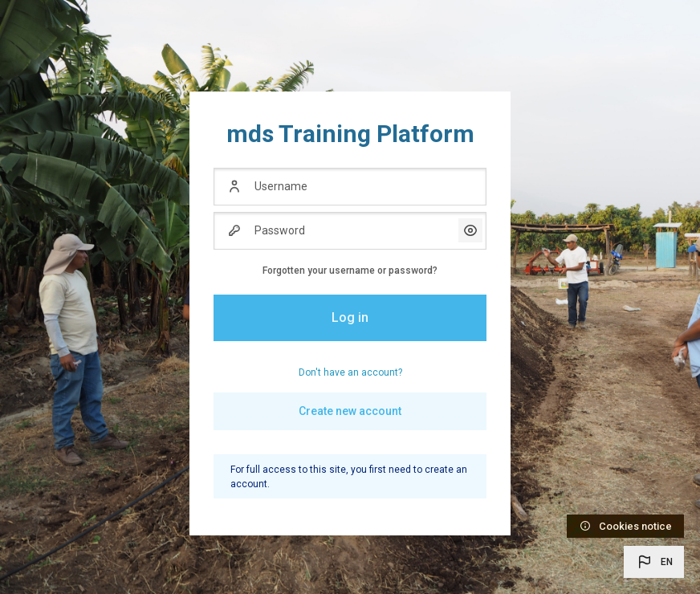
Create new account (350, 411)
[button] (654, 562)
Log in (350, 317)
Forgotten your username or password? (350, 271)
